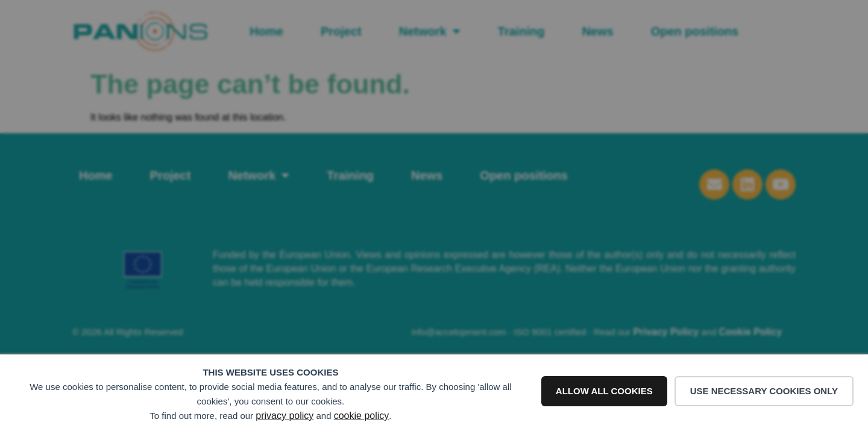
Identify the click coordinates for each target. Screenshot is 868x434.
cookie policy (362, 416)
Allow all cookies (604, 391)
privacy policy (285, 416)
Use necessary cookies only (764, 391)
